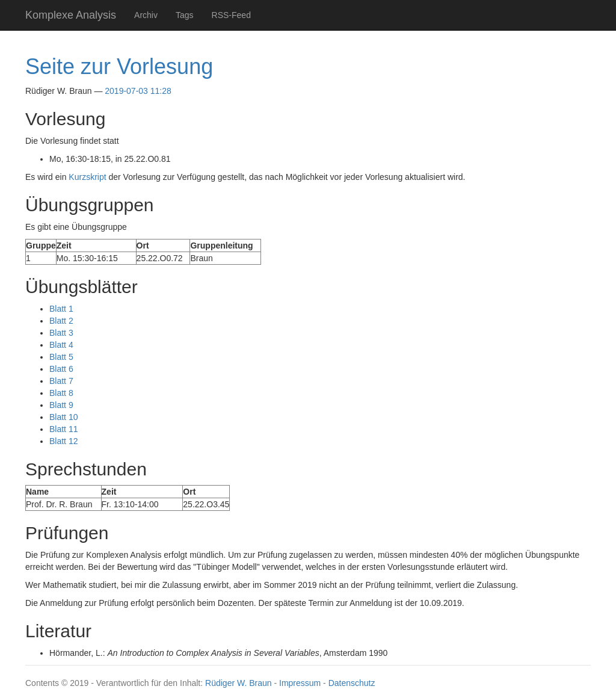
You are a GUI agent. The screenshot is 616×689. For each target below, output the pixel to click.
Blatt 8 (61, 393)
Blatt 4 (61, 345)
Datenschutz (352, 683)
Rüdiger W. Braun (239, 683)
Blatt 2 (61, 321)
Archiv (146, 15)
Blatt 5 (61, 357)
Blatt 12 (63, 441)
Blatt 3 (61, 333)
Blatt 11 (63, 429)
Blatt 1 (61, 309)
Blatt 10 (63, 417)
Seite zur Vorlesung (119, 66)
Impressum (300, 683)
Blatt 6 (61, 369)
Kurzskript (87, 177)
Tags (185, 15)
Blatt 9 (61, 405)
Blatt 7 (61, 381)
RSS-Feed (231, 15)
